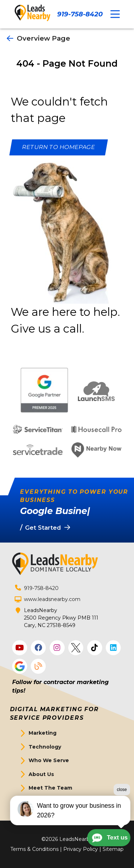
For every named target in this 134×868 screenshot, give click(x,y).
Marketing (43, 733)
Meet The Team (50, 788)
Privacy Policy (81, 849)
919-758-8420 (80, 14)
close (122, 790)
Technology (45, 747)
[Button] (59, 147)
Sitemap (113, 849)
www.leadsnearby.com (52, 599)
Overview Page (38, 38)
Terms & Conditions (34, 849)
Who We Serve (49, 760)
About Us (41, 774)
